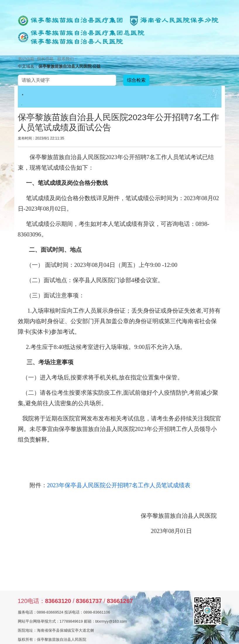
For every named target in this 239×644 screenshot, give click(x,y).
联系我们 (66, 59)
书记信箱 (26, 59)
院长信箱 (45, 59)
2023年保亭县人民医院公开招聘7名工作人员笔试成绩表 (119, 485)
